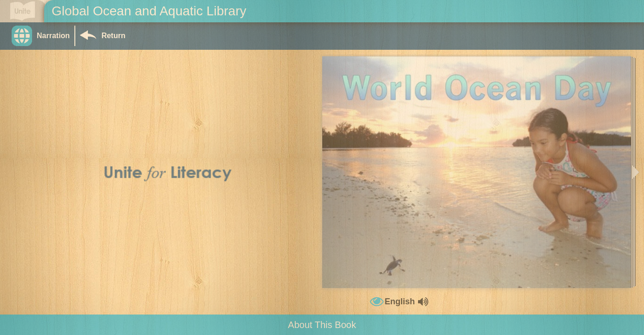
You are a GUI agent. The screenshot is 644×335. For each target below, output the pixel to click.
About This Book (322, 325)
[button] (43, 36)
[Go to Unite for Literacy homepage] (23, 11)
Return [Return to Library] (113, 36)
